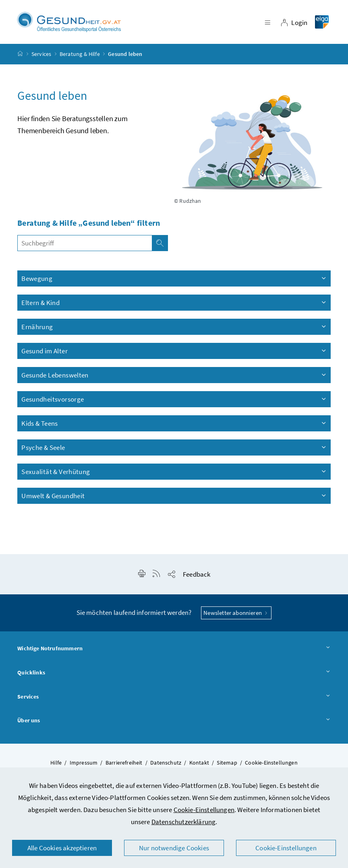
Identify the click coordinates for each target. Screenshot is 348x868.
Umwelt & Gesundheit (174, 496)
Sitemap (227, 763)
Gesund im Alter (174, 351)
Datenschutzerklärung (184, 822)
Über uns (174, 721)
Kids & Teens (174, 423)
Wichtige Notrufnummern (174, 649)
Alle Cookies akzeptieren (62, 848)
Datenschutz (166, 763)
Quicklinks (174, 673)
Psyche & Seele (174, 447)
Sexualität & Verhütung (174, 472)
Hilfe (56, 763)
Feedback (197, 574)
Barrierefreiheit (124, 763)
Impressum (84, 763)
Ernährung (174, 327)
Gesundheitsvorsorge (174, 399)
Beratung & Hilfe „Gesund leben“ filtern (89, 223)
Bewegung (174, 278)
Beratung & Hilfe (80, 54)
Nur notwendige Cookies (174, 848)
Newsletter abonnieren (236, 613)
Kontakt (199, 763)
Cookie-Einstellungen (204, 810)
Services (41, 54)
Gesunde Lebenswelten (174, 375)
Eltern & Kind (174, 303)
